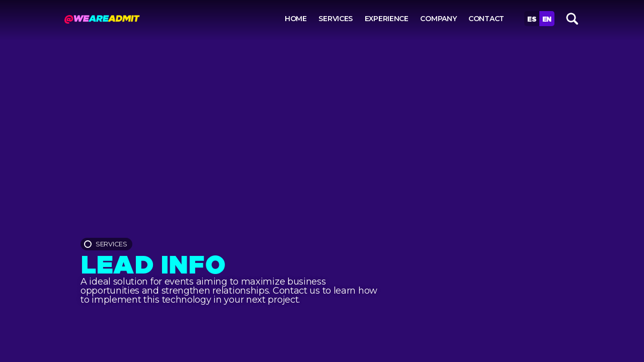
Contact (486, 19)
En (547, 19)
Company (438, 19)
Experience (387, 19)
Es (532, 19)
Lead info (153, 262)
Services (336, 19)
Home (296, 19)
